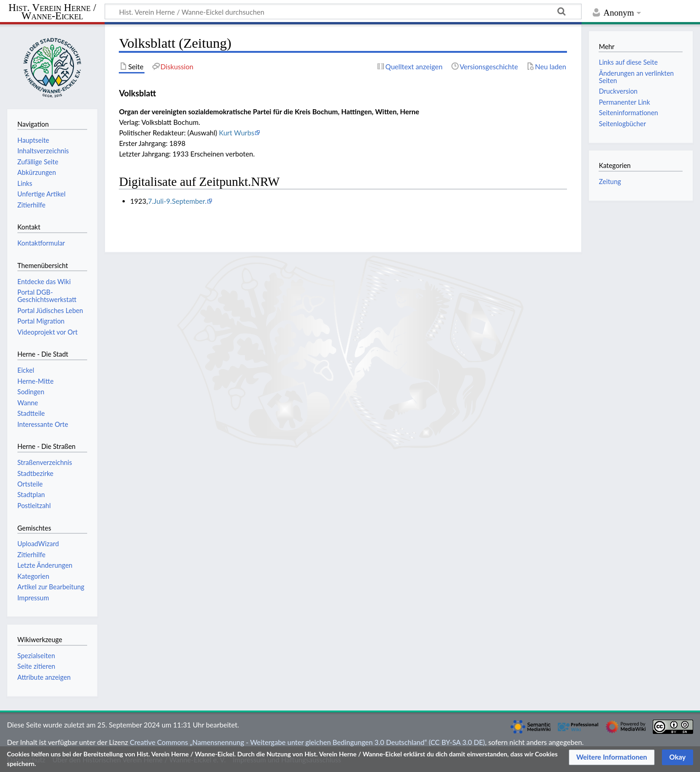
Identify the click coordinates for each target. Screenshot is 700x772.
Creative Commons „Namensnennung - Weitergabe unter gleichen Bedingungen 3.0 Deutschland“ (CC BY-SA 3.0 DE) (307, 742)
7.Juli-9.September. (177, 201)
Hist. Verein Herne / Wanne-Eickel (53, 12)
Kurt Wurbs (236, 133)
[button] (612, 757)
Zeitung (610, 182)
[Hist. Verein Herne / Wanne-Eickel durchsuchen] (343, 11)
